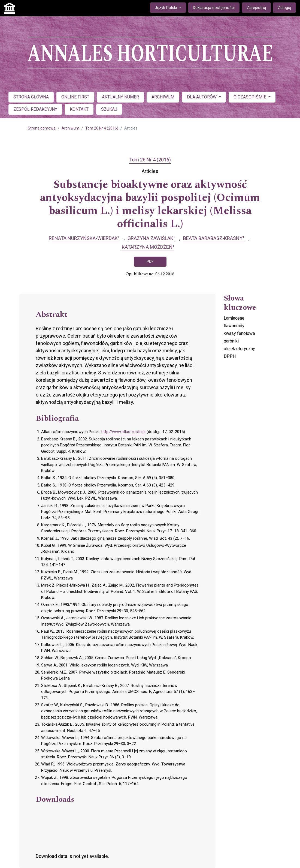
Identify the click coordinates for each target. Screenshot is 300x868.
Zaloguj (284, 8)
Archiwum (70, 128)
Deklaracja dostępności (214, 8)
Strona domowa (42, 128)
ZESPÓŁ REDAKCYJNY (35, 109)
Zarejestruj (256, 8)
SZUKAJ (109, 109)
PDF (150, 262)
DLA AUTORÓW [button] (202, 97)
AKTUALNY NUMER (120, 97)
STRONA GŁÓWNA (31, 97)
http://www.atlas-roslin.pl (123, 432)
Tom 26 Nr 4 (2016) (102, 128)
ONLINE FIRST (75, 97)
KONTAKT (79, 109)
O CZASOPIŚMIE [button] (250, 97)
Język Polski (170, 7)
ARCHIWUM (163, 97)
